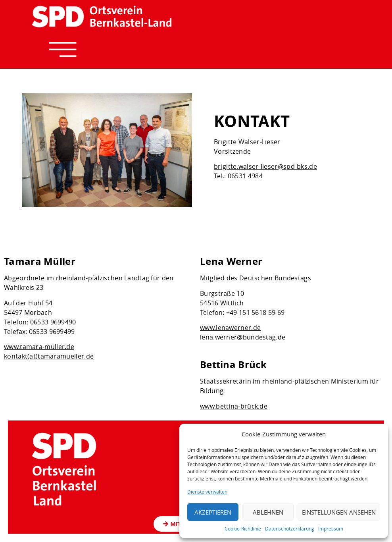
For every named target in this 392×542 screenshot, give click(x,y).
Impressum (331, 528)
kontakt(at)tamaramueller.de (49, 357)
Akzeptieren (213, 512)
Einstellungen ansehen (339, 512)
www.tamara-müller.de (39, 347)
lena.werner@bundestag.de (243, 338)
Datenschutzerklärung (290, 528)
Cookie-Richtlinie (243, 528)
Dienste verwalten (207, 492)
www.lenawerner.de (230, 328)
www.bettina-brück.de (234, 406)
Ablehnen (268, 512)
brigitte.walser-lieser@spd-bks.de (265, 166)
